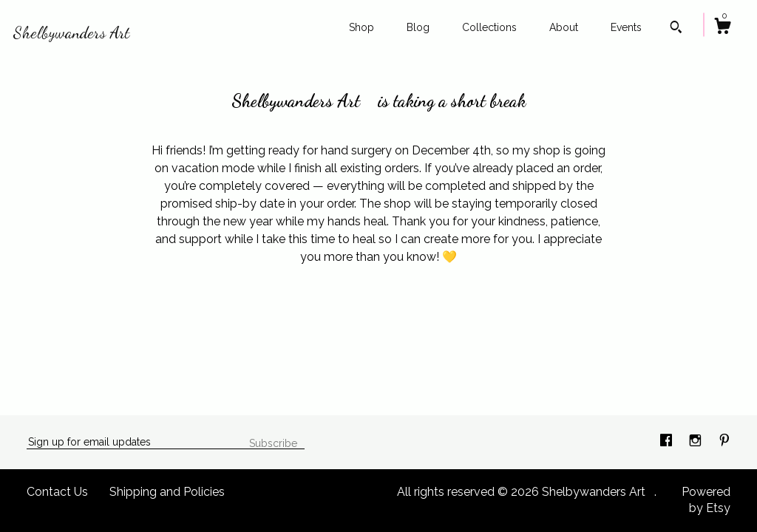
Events (626, 27)
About (564, 27)
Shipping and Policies (167, 492)
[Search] (676, 29)
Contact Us (57, 492)
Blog (418, 27)
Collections (489, 27)
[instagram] (697, 441)
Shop (361, 27)
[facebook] (668, 441)
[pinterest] (724, 441)
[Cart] (722, 28)
